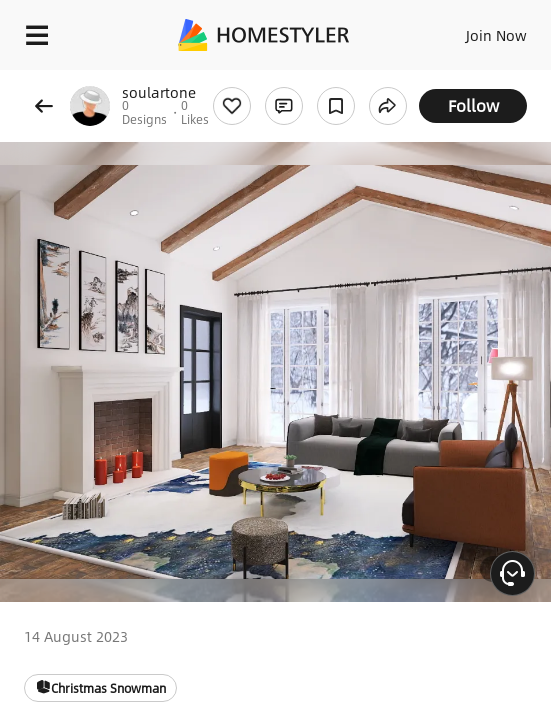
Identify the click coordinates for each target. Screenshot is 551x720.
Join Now (496, 35)
